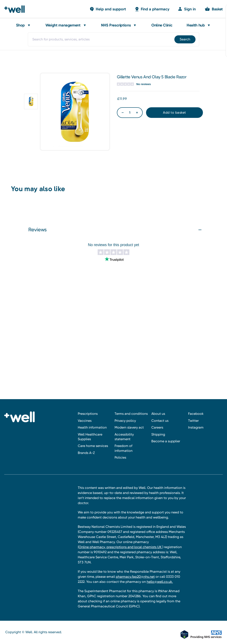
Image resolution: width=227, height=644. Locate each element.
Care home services (93, 446)
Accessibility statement (124, 437)
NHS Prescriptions (116, 25)
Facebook (196, 414)
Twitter (193, 421)
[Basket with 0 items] (108, 9)
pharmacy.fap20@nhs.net (135, 577)
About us (158, 414)
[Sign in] (187, 9)
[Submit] (185, 39)
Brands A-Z (86, 453)
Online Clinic (162, 25)
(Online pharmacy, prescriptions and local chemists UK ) (120, 547)
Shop (21, 25)
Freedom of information (124, 448)
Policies (120, 457)
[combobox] (113, 39)
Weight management (63, 25)
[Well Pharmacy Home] (16, 9)
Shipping (158, 434)
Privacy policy (125, 421)
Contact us (160, 421)
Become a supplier (166, 441)
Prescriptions (88, 414)
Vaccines (85, 421)
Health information (92, 427)
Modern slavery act (129, 427)
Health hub (196, 25)
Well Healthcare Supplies (90, 437)
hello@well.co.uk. (160, 582)
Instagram (196, 427)
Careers (157, 427)
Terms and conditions (131, 414)
